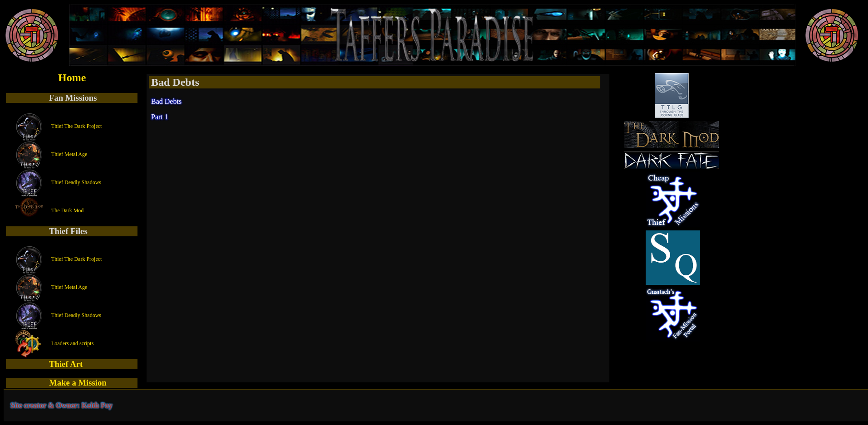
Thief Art (66, 364)
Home (72, 78)
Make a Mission (78, 383)
